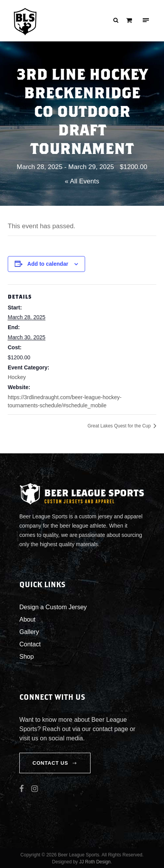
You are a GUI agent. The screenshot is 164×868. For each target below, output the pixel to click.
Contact (30, 644)
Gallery (29, 632)
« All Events (82, 181)
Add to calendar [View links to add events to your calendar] (48, 264)
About (27, 619)
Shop (26, 657)
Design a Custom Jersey (53, 607)
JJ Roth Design (95, 862)
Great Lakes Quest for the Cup (120, 426)
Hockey (17, 377)
